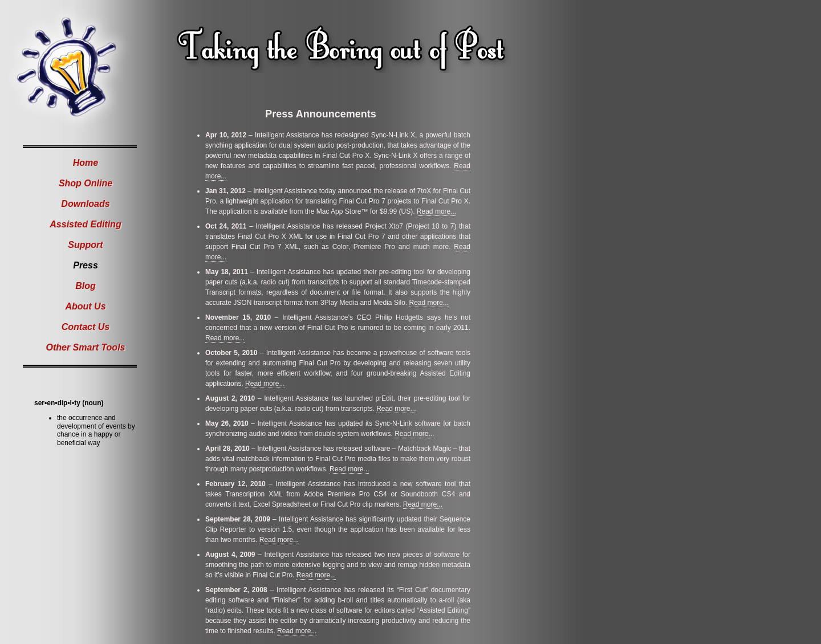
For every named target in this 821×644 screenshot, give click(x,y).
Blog (86, 286)
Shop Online (86, 183)
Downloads (85, 204)
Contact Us (86, 327)
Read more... (436, 211)
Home (86, 163)
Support (85, 245)
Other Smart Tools (86, 347)
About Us (85, 306)
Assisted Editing (85, 224)
